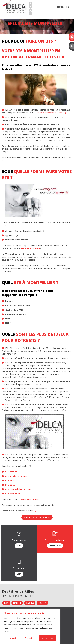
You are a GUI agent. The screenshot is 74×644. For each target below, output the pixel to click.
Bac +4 (30, 603)
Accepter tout (48, 638)
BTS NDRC (10, 485)
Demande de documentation (37, 517)
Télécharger (55, 546)
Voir (19, 546)
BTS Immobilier (13, 494)
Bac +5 (42, 603)
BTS (6, 603)
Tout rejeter (30, 638)
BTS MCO (10, 480)
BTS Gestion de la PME (16, 476)
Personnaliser (12, 638)
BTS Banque (11, 472)
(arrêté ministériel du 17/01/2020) (51, 113)
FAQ (34, 511)
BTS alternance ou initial (29, 499)
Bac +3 (17, 603)
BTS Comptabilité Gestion (18, 489)
